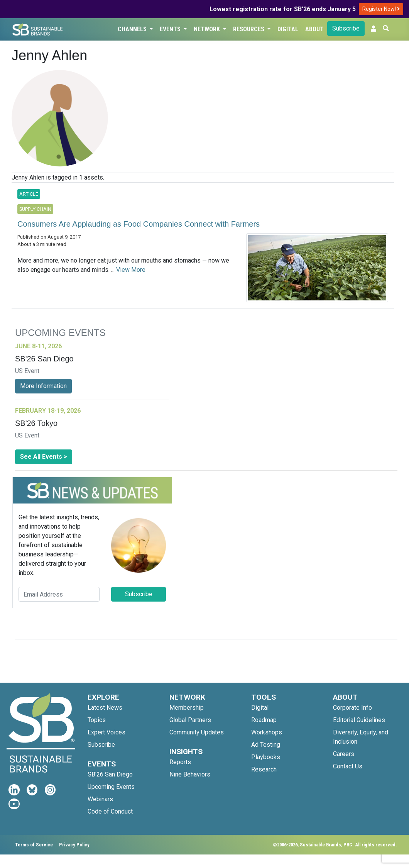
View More (131, 270)
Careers (344, 754)
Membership (187, 708)
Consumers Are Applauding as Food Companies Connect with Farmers (139, 224)
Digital (288, 29)
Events (171, 29)
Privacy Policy (74, 845)
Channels (133, 29)
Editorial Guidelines (359, 720)
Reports (180, 762)
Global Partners (190, 720)
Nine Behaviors (190, 774)
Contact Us (348, 766)
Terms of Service (34, 845)
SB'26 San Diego (110, 774)
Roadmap (264, 720)
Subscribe (346, 28)
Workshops (267, 732)
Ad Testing (266, 745)
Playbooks (266, 757)
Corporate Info (352, 708)
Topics (97, 720)
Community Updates (197, 732)
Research (264, 769)
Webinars (100, 799)
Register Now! (381, 9)
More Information (43, 386)
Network (208, 29)
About (314, 29)
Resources (249, 29)
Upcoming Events (111, 787)
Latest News (105, 708)
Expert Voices (106, 732)
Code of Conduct (110, 811)
